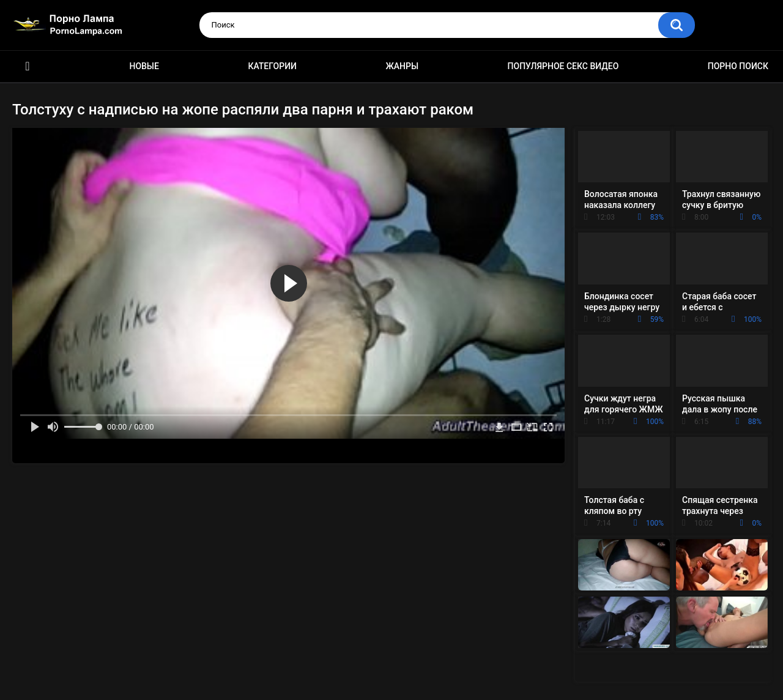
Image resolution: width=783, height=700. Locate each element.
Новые (144, 66)
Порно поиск (738, 66)
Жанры (402, 66)
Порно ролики (28, 66)
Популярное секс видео (563, 66)
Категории (272, 66)
